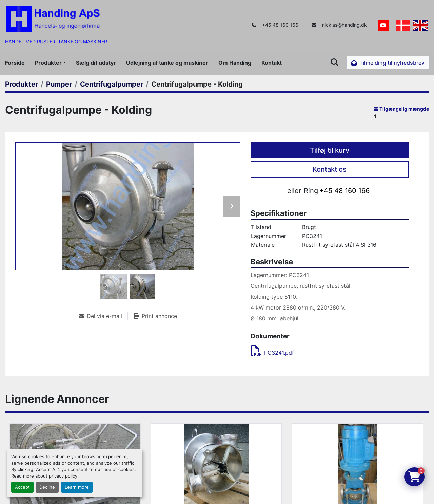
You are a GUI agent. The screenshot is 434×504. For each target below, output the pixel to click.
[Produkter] (22, 84)
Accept (22, 487)
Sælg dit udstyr (96, 63)
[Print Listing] (155, 316)
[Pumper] (59, 84)
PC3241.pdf (272, 353)
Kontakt (272, 63)
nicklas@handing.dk (344, 25)
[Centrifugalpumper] (112, 84)
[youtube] (383, 25)
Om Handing (235, 63)
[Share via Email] (103, 316)
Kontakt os (330, 169)
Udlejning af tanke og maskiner (167, 63)
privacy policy (63, 476)
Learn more (77, 487)
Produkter (48, 63)
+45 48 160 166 (280, 25)
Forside (15, 63)
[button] (50, 63)
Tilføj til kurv (330, 150)
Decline (47, 487)
